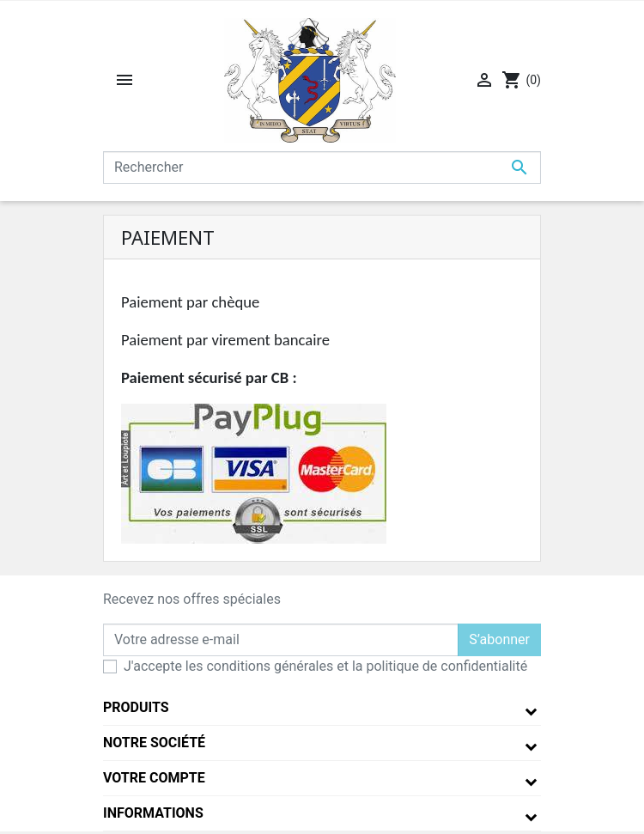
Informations (153, 813)
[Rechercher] (322, 167)
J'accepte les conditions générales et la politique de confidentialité (325, 666)
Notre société (154, 743)
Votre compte (154, 778)
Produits (136, 707)
